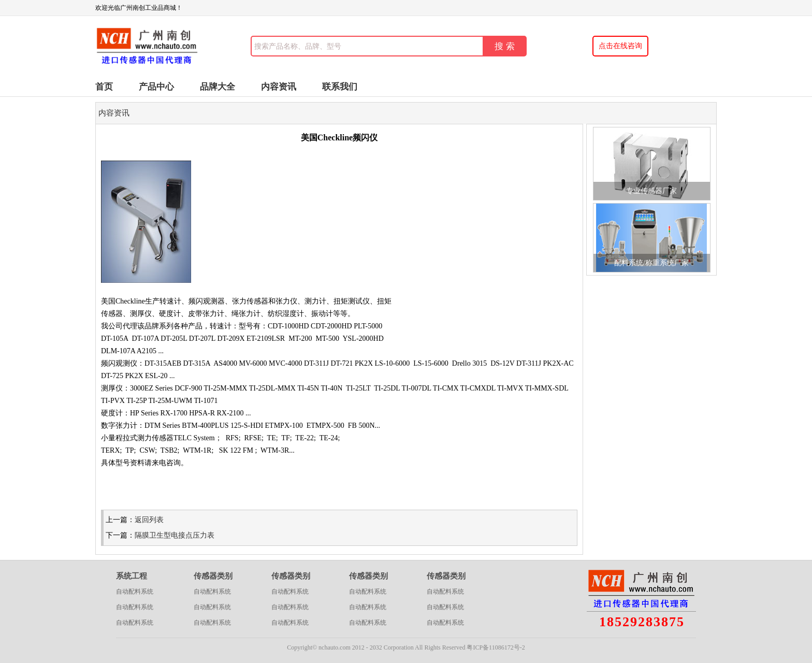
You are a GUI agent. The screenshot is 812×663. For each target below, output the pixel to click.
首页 (104, 87)
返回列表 (149, 520)
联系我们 (340, 87)
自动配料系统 (135, 592)
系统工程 (132, 576)
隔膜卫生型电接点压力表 (175, 535)
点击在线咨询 (620, 46)
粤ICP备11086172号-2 (496, 647)
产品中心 (156, 87)
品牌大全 (218, 87)
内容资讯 (279, 87)
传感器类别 (213, 576)
